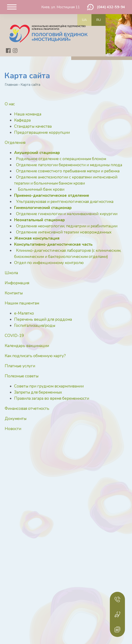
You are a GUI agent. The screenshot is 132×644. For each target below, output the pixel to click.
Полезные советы (22, 376)
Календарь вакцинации (27, 346)
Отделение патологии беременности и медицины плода (69, 165)
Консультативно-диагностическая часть (53, 244)
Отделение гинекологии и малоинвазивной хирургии (67, 214)
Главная (11, 85)
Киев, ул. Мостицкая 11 (61, 7)
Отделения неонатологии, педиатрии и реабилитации (67, 226)
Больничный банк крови (41, 189)
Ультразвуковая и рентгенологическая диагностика (65, 202)
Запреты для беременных (38, 392)
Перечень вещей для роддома (43, 319)
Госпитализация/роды (35, 326)
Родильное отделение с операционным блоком (61, 159)
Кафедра (22, 120)
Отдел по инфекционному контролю (49, 263)
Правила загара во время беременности (52, 398)
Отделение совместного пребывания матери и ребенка (68, 171)
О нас (10, 104)
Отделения (15, 143)
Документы (16, 419)
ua (84, 20)
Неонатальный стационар (39, 220)
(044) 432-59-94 (111, 7)
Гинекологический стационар (43, 208)
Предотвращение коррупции (42, 132)
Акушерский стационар (37, 153)
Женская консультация (37, 238)
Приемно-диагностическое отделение (52, 196)
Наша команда (28, 114)
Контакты (14, 293)
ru (99, 20)
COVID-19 (14, 336)
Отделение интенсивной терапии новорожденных (64, 232)
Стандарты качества (33, 126)
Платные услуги (20, 366)
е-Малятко (24, 313)
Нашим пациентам (22, 303)
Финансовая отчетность (27, 409)
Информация (17, 283)
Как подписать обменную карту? (35, 356)
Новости (13, 429)
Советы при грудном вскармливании (49, 386)
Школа (11, 273)
